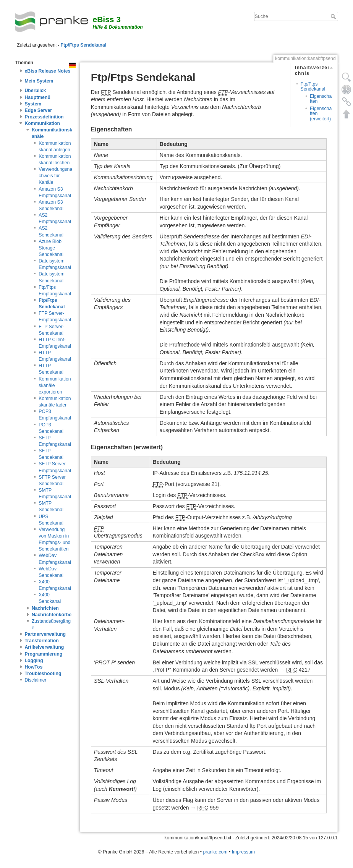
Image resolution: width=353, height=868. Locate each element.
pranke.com (215, 852)
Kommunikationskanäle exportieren (55, 385)
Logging (34, 661)
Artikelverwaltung (45, 647)
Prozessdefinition (44, 117)
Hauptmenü (38, 97)
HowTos (34, 667)
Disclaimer (36, 680)
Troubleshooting (43, 674)
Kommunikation (43, 123)
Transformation (42, 641)
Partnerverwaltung (45, 634)
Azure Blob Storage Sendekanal (51, 248)
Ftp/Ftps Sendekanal (84, 45)
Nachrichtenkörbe (52, 615)
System (33, 104)
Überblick (36, 91)
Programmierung (44, 654)
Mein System (39, 81)
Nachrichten (45, 608)
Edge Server (39, 110)
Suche (334, 16)
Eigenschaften (321, 99)
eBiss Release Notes (48, 71)
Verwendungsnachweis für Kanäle (55, 176)
